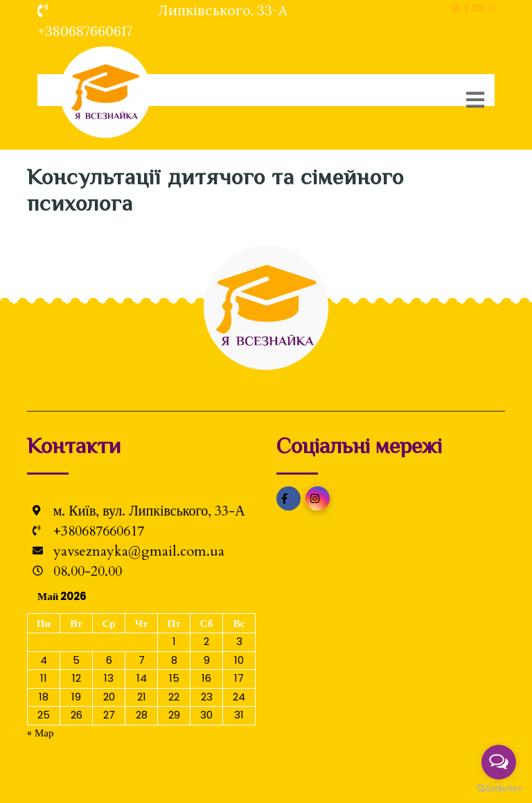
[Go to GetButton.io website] (499, 789)
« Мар (41, 733)
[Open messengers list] (499, 762)
